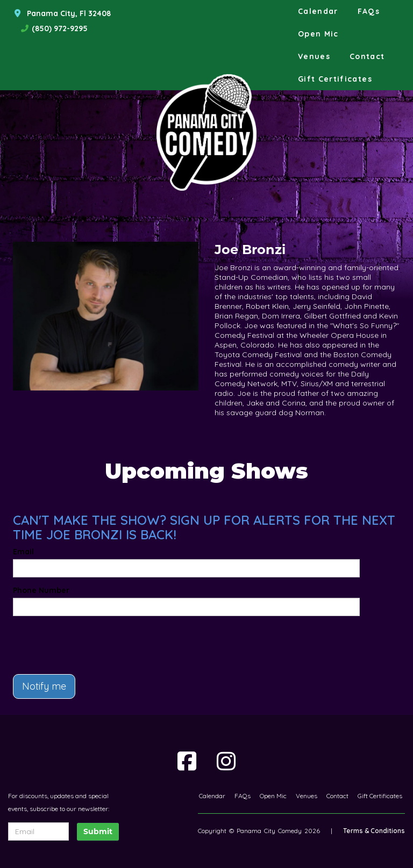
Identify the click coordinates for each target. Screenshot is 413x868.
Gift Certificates (335, 79)
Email (23, 552)
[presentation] (76, 640)
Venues (314, 56)
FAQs (369, 11)
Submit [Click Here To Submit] (98, 831)
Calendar (318, 11)
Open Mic (318, 34)
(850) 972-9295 (60, 28)
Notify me (44, 686)
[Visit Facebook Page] (187, 761)
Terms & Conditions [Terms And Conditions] (374, 831)
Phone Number (41, 590)
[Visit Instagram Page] (226, 761)
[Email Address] (38, 831)
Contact (367, 56)
